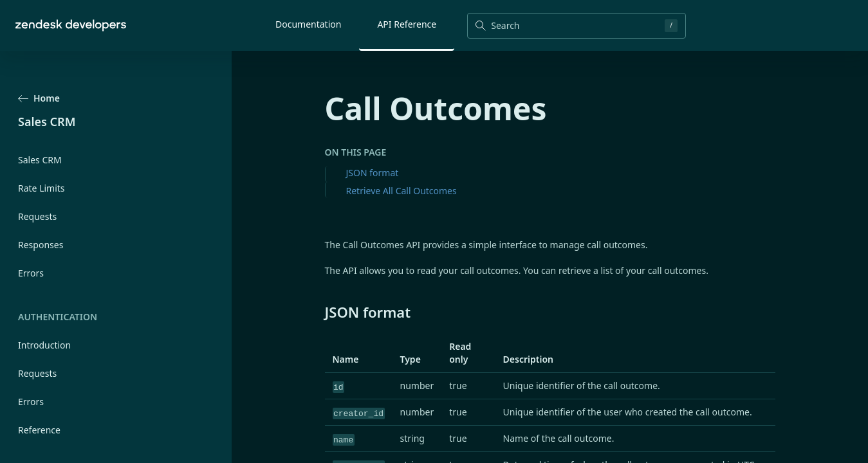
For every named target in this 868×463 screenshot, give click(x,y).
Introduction (44, 345)
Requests (37, 216)
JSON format (373, 173)
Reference (39, 430)
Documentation (308, 24)
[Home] (71, 25)
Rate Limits (42, 188)
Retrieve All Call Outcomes (402, 191)
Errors (31, 273)
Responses (41, 245)
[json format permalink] (319, 312)
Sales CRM (40, 160)
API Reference (407, 24)
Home (39, 98)
